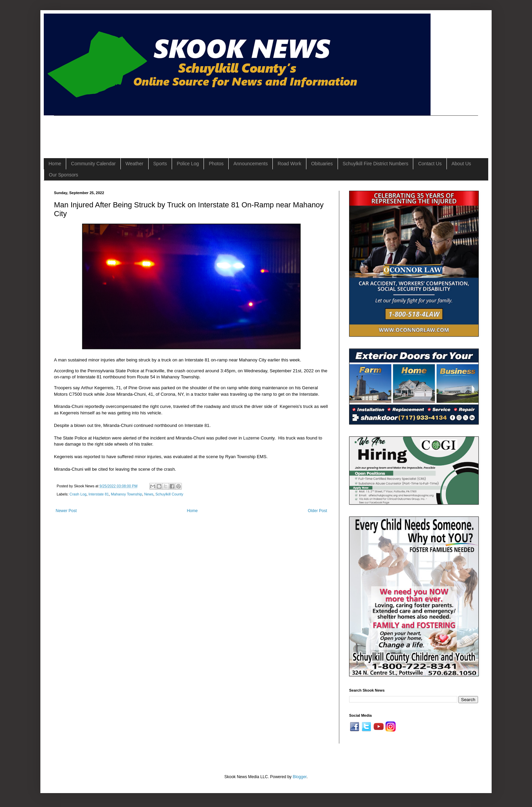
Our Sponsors (63, 175)
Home (55, 164)
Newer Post (66, 511)
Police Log (188, 164)
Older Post (317, 511)
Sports (160, 164)
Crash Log (78, 494)
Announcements (251, 164)
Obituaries (322, 164)
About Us (461, 164)
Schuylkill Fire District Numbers (376, 164)
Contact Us (430, 164)
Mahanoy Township (127, 494)
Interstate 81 (99, 494)
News (149, 494)
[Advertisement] (177, 131)
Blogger (300, 777)
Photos (216, 164)
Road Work (289, 164)
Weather (135, 164)
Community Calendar (93, 164)
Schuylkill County (169, 494)
